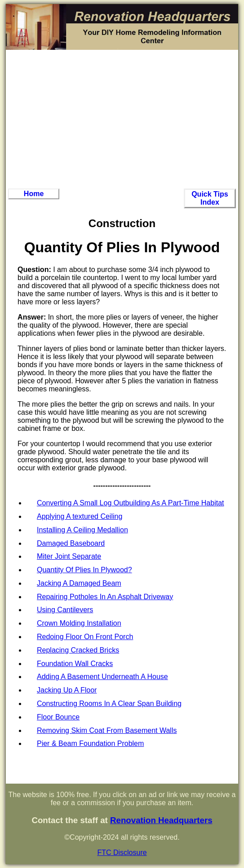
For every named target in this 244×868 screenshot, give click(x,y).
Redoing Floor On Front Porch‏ (85, 637)
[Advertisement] (122, 119)
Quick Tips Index (210, 198)
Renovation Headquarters (161, 820)
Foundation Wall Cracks (75, 664)
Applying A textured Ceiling (80, 516)
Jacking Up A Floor (67, 690)
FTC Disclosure (122, 853)
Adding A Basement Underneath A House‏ (102, 677)
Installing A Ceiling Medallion (82, 530)
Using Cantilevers (65, 610)
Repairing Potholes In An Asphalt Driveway (105, 597)
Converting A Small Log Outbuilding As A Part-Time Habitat (131, 503)
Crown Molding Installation (79, 623)
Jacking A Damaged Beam (79, 583)
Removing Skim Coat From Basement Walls (107, 730)
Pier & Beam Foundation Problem (90, 743)
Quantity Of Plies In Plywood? (84, 570)
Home (34, 194)
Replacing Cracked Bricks (78, 650)
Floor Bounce (58, 717)
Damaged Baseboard (71, 543)
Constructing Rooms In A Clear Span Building (109, 704)
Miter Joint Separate (69, 556)
